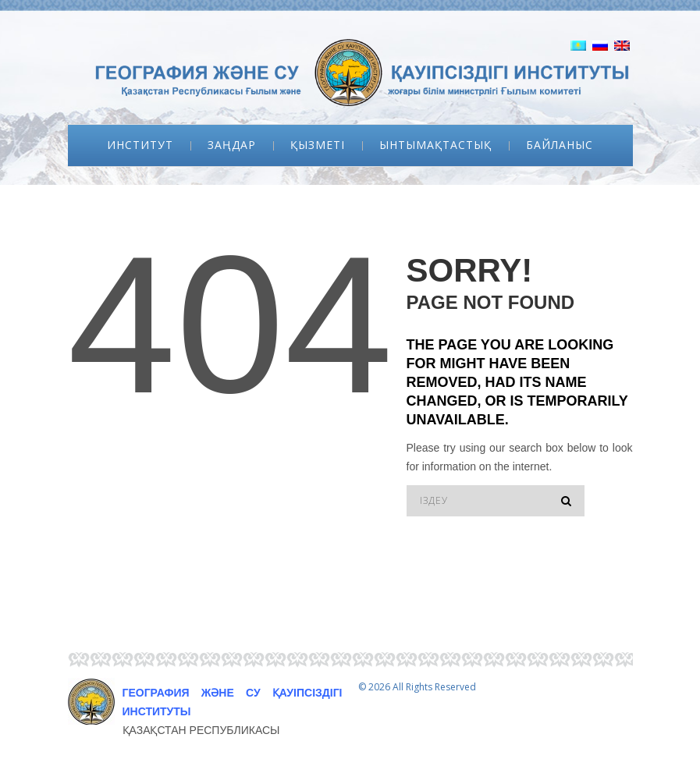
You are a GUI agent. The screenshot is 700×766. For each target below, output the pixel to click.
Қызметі (318, 145)
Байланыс (560, 145)
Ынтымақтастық (435, 145)
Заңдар (232, 145)
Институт (140, 145)
